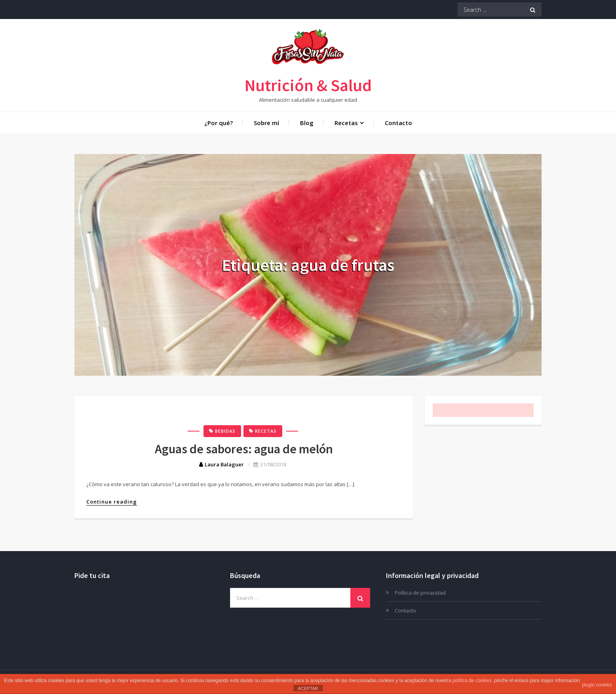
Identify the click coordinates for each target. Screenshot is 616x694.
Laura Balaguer (224, 464)
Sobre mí (266, 123)
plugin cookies (597, 685)
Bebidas (225, 431)
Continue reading (112, 502)
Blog (307, 123)
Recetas (346, 123)
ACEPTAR (308, 688)
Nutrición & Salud (308, 85)
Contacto (398, 123)
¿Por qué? (219, 123)
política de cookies (472, 681)
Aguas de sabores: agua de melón (244, 449)
